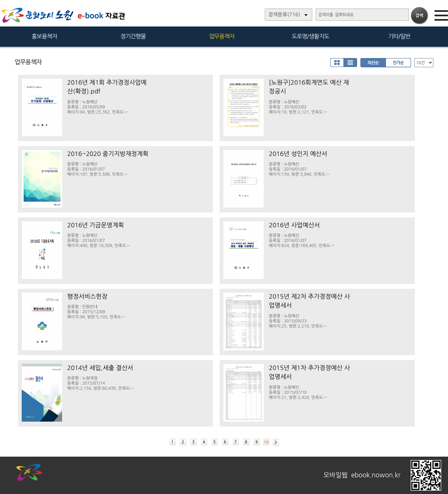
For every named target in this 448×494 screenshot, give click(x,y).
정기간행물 (133, 36)
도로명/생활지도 (311, 36)
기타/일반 (399, 36)
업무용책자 (222, 36)
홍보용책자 (44, 36)
